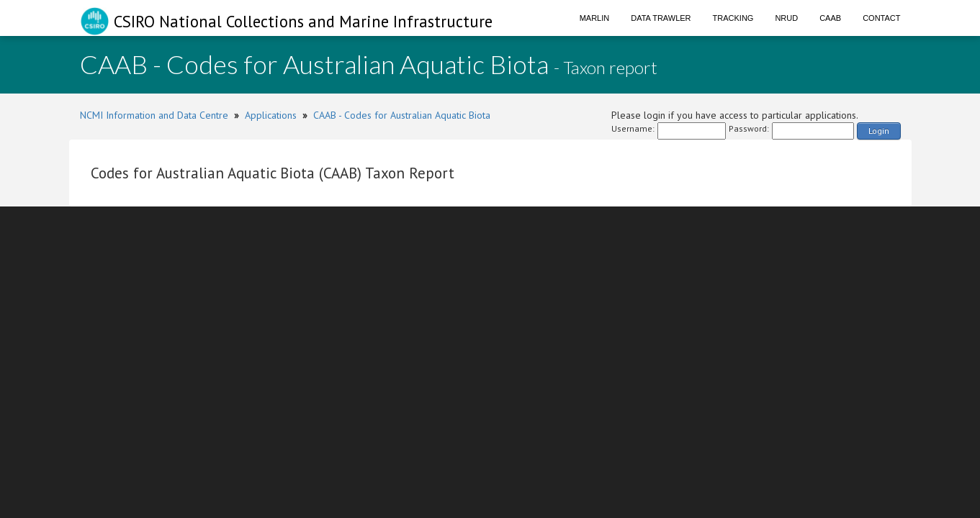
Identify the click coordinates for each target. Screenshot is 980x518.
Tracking (733, 18)
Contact (881, 18)
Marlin (595, 18)
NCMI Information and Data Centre (154, 115)
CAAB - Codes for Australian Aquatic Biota (402, 115)
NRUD (786, 18)
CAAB (830, 18)
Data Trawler (661, 18)
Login (879, 131)
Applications (271, 115)
